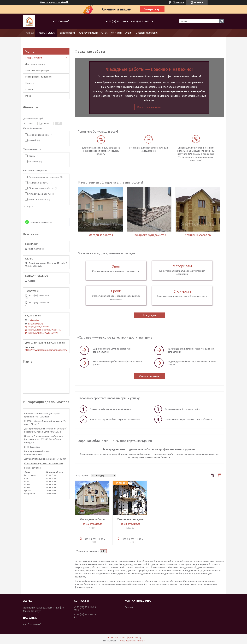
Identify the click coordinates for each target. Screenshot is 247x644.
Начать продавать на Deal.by (55, 2)
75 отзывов (178, 2)
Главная (29, 33)
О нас (104, 33)
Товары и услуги (46, 33)
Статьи (29, 89)
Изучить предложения (149, 107)
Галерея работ (67, 33)
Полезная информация (37, 70)
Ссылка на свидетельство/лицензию (43, 463)
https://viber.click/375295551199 (45, 330)
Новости (30, 83)
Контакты (116, 33)
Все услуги (149, 315)
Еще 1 (30, 207)
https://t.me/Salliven (39, 327)
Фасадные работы (92, 519)
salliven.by (34, 320)
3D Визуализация (88, 33)
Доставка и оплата (35, 64)
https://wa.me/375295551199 (43, 333)
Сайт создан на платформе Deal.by (123, 638)
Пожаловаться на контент (132, 641)
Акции (129, 33)
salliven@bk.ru (36, 324)
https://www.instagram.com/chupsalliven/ (46, 350)
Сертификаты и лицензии (39, 77)
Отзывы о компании (147, 33)
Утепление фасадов (130, 519)
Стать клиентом (149, 376)
